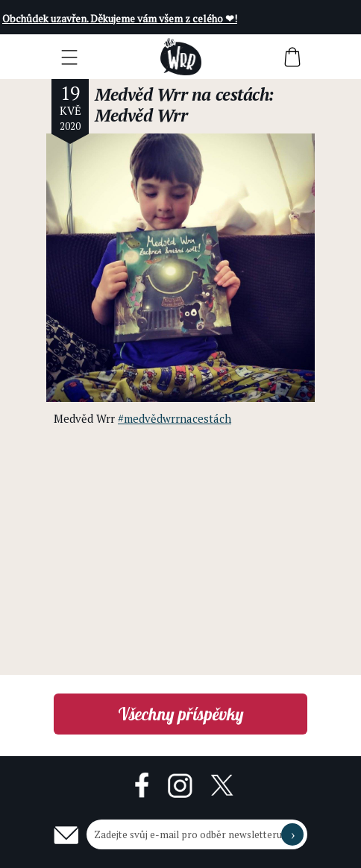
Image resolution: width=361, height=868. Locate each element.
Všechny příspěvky (181, 714)
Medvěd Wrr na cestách (182, 94)
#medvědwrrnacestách (175, 418)
